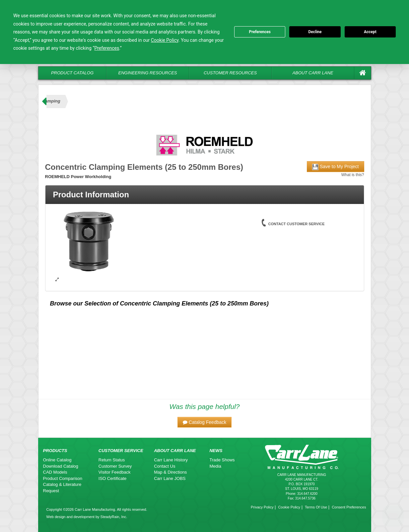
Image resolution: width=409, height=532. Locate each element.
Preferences (260, 32)
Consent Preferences (349, 507)
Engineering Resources (148, 73)
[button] (205, 422)
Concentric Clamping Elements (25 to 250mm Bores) (194, 303)
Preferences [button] (107, 48)
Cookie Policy (289, 507)
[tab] (205, 195)
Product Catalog (72, 73)
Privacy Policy (262, 507)
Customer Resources (230, 73)
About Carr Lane (313, 73)
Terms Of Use (316, 507)
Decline (315, 32)
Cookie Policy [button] (165, 40)
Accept (370, 32)
